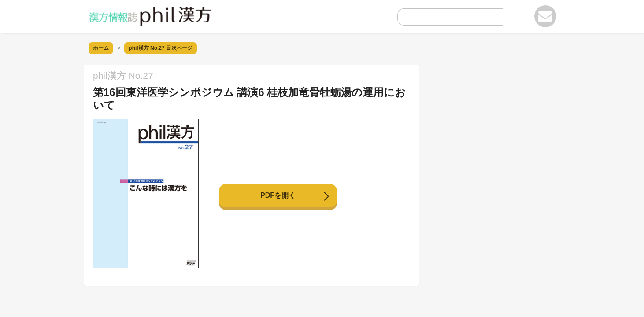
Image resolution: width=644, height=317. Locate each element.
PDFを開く (278, 195)
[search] (444, 19)
